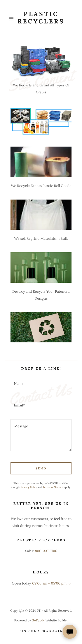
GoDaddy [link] (38, 620)
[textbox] (41, 381)
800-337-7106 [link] (46, 551)
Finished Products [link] (41, 631)
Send (41, 468)
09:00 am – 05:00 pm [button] (49, 583)
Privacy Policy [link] (29, 487)
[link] (41, 19)
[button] (12, 19)
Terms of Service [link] (53, 487)
